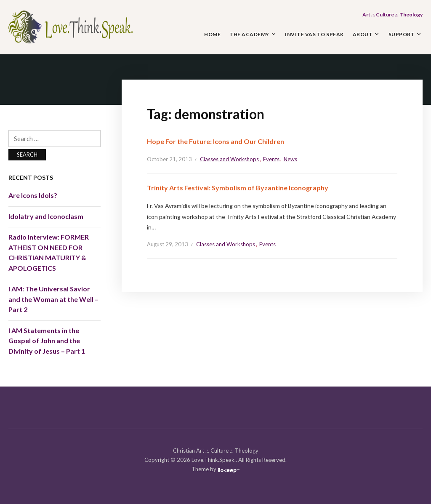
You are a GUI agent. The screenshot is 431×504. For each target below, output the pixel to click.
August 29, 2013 (168, 244)
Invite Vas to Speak (314, 34)
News (290, 159)
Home (212, 34)
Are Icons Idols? (33, 195)
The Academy (249, 34)
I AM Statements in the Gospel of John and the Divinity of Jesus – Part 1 (47, 341)
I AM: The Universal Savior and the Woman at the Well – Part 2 (53, 299)
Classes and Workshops (229, 159)
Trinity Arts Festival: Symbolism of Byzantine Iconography (238, 188)
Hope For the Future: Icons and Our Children (215, 141)
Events (271, 159)
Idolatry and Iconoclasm (46, 216)
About (363, 34)
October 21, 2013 (169, 159)
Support (402, 34)
